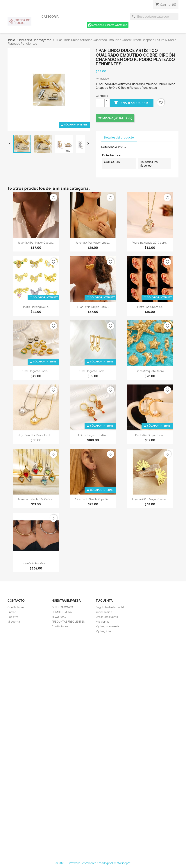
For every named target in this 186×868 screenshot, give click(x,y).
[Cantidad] (100, 103)
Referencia (109, 147)
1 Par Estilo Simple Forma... (150, 435)
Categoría (50, 17)
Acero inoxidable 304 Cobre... (36, 499)
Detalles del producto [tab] (119, 138)
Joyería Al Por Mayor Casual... (36, 243)
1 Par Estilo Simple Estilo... (93, 307)
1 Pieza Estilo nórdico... (150, 307)
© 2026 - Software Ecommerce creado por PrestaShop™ (93, 863)
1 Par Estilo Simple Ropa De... (93, 499)
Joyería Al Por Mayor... (36, 563)
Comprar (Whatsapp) (115, 118)
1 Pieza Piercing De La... (36, 307)
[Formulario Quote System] (93, 747)
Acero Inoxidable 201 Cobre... (150, 243)
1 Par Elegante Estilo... (36, 371)
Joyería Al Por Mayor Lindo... (93, 243)
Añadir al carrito (132, 103)
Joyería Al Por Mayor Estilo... (36, 435)
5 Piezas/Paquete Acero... (150, 371)
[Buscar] (154, 17)
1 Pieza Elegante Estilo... (93, 435)
